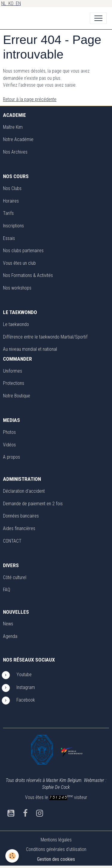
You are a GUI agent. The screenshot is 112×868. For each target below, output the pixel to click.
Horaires (11, 201)
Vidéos (9, 445)
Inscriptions (13, 226)
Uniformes (13, 371)
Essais (9, 238)
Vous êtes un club (19, 263)
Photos (9, 432)
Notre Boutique (17, 396)
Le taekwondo (16, 324)
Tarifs (8, 213)
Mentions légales (56, 840)
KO (12, 3)
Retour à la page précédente (30, 99)
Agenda (10, 636)
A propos (11, 457)
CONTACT (12, 541)
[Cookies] (12, 856)
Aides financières (19, 528)
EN (18, 3)
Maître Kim (13, 127)
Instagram (26, 687)
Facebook (26, 700)
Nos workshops (17, 288)
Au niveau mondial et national (30, 349)
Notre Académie (18, 139)
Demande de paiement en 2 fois (33, 504)
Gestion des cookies (56, 859)
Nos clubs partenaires (23, 251)
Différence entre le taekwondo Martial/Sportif (45, 337)
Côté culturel (15, 577)
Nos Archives (15, 152)
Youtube (24, 675)
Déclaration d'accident (24, 491)
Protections (14, 383)
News (8, 624)
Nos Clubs (12, 188)
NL (5, 3)
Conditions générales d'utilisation (56, 849)
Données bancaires (21, 516)
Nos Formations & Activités (28, 275)
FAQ (7, 590)
